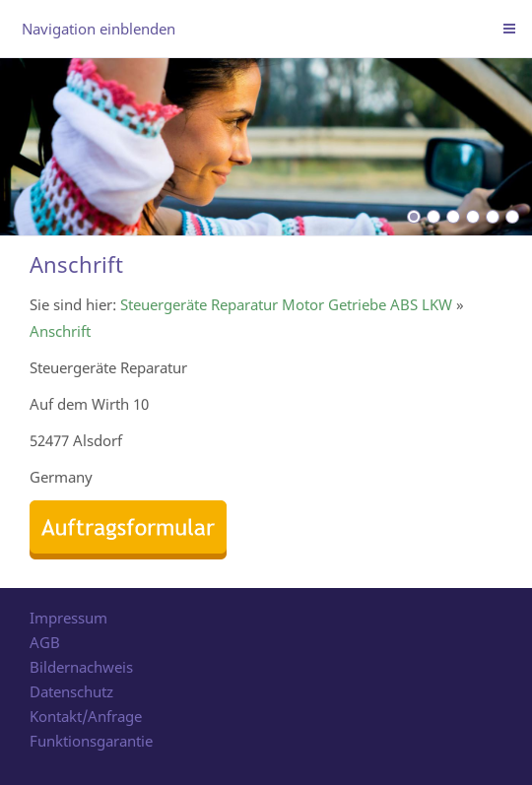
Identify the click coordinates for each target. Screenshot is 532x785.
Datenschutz (71, 691)
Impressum (68, 618)
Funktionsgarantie (91, 741)
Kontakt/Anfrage (86, 716)
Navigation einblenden (99, 29)
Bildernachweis (81, 667)
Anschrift (60, 331)
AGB (45, 642)
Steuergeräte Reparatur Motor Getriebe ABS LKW (286, 304)
